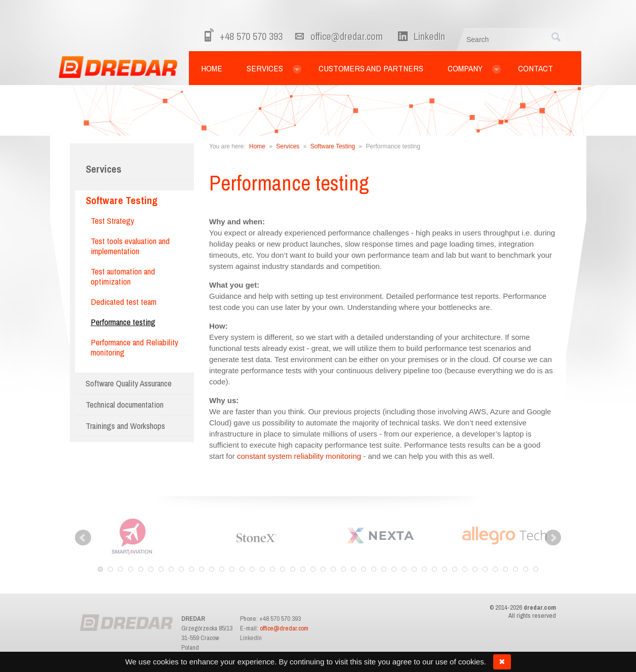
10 (191, 569)
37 (465, 569)
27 (364, 569)
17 (262, 569)
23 (323, 569)
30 (394, 569)
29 (384, 569)
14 (232, 569)
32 (414, 569)
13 (222, 569)
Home (257, 146)
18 (272, 569)
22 (313, 569)
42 (515, 569)
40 (495, 569)
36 (455, 569)
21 (303, 569)
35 (445, 569)
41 (505, 569)
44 (536, 569)
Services (104, 169)
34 (434, 569)
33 (424, 569)
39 (485, 569)
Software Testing (333, 146)
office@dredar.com (347, 36)
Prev (83, 538)
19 (283, 569)
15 (242, 569)
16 (252, 569)
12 (212, 569)
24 (333, 569)
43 (526, 569)
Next (553, 538)
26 (353, 569)
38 (475, 569)
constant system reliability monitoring (299, 456)
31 (404, 569)
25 (343, 569)
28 (374, 569)
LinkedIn (251, 638)
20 (293, 569)
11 (202, 569)
